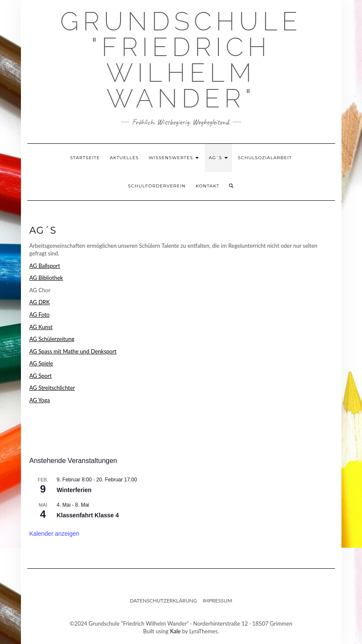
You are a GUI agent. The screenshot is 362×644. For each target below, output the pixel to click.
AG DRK (40, 302)
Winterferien (74, 490)
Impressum (217, 601)
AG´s (219, 158)
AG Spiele (41, 363)
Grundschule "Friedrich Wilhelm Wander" (181, 60)
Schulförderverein (157, 186)
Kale (175, 631)
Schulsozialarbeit (265, 158)
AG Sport (41, 376)
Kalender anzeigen (54, 534)
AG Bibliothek (46, 278)
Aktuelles (124, 158)
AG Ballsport (45, 266)
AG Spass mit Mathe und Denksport (73, 351)
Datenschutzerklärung (163, 601)
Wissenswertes (174, 158)
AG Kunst (41, 327)
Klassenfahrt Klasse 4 (88, 515)
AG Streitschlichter (52, 388)
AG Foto (40, 315)
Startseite (85, 158)
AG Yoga (40, 400)
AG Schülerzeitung (52, 339)
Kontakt (207, 186)
